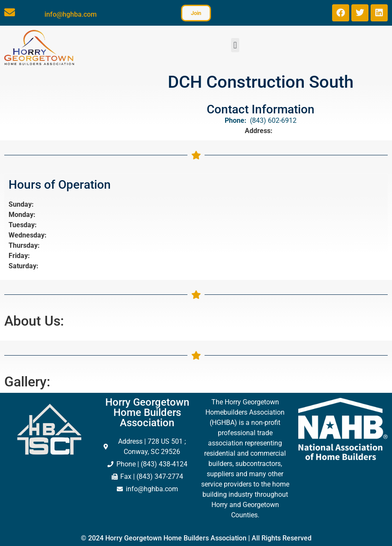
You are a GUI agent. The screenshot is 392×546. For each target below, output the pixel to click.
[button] (235, 45)
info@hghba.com (71, 14)
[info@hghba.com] (10, 12)
